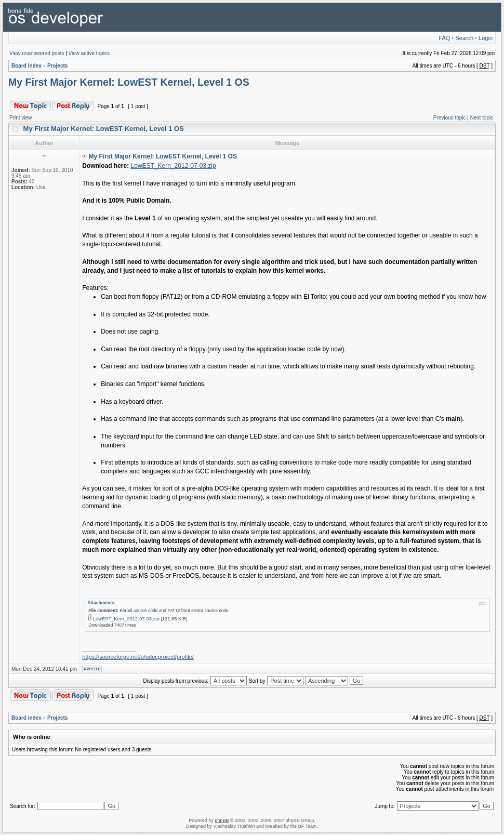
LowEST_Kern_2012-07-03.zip (174, 166)
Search (464, 38)
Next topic (482, 118)
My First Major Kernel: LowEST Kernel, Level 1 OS (129, 82)
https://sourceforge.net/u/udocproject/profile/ (138, 657)
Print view (21, 118)
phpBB (222, 820)
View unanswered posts (37, 53)
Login (486, 38)
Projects (57, 66)
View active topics (89, 53)
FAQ (444, 38)
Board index (26, 66)
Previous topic (450, 118)
